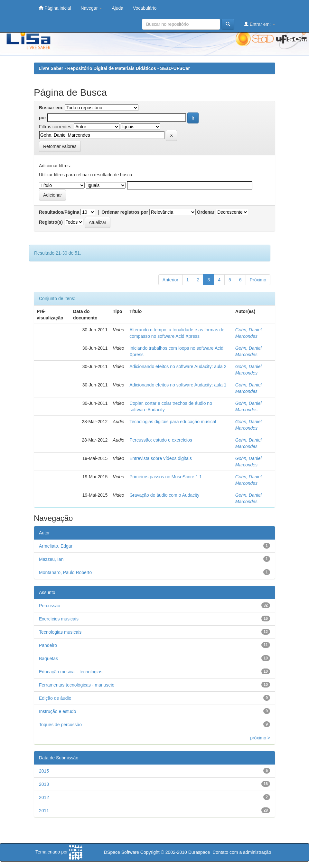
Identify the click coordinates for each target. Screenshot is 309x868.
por (43, 118)
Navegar (91, 8)
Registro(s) (51, 222)
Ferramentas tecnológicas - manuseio (77, 685)
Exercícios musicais (59, 619)
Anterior (170, 280)
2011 (44, 811)
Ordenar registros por (125, 212)
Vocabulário (145, 8)
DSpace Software (122, 852)
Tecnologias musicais (60, 632)
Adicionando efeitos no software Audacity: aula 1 (178, 385)
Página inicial (55, 8)
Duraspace (199, 852)
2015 (44, 771)
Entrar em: (260, 24)
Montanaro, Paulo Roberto (65, 572)
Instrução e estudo (57, 711)
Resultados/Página (59, 212)
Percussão (50, 606)
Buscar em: (51, 108)
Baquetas (48, 658)
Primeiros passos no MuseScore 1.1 (166, 477)
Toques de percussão (60, 725)
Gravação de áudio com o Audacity (164, 495)
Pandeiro (48, 645)
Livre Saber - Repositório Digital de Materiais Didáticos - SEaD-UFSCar (114, 68)
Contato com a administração (242, 852)
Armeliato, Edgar (56, 546)
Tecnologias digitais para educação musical (173, 422)
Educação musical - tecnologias (71, 672)
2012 (44, 797)
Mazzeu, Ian (51, 559)
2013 (44, 784)
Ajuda (117, 8)
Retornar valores (60, 146)
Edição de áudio (55, 698)
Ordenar (206, 212)
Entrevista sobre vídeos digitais (161, 458)
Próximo (258, 280)
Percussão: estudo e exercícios (161, 440)
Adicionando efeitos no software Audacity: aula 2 (178, 366)
